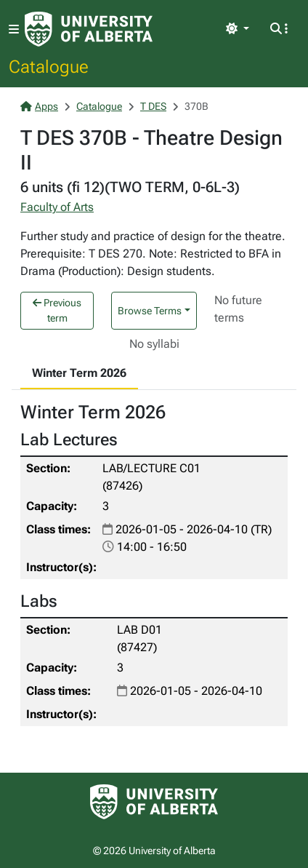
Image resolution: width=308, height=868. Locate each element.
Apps (39, 106)
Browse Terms (150, 311)
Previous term (57, 310)
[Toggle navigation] (14, 29)
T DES (153, 106)
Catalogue (49, 66)
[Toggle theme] (238, 29)
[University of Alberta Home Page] (89, 29)
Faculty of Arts (57, 207)
